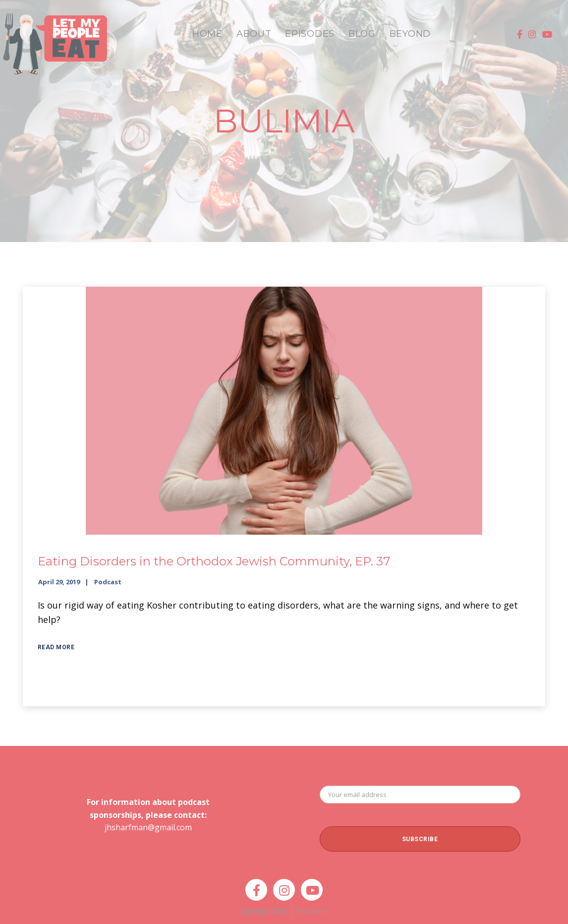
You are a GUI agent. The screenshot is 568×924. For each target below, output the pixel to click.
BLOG (362, 34)
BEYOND (410, 34)
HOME (207, 34)
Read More (56, 647)
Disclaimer (312, 911)
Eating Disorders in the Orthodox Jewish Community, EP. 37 (214, 561)
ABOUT (254, 34)
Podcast (108, 582)
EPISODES (310, 34)
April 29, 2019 (59, 582)
